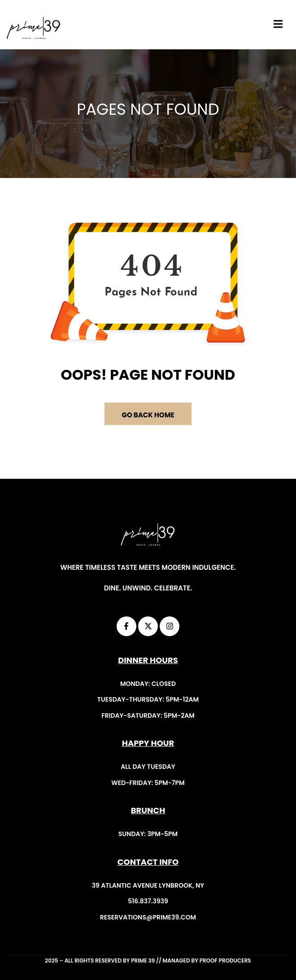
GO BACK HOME (148, 415)
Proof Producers (225, 960)
